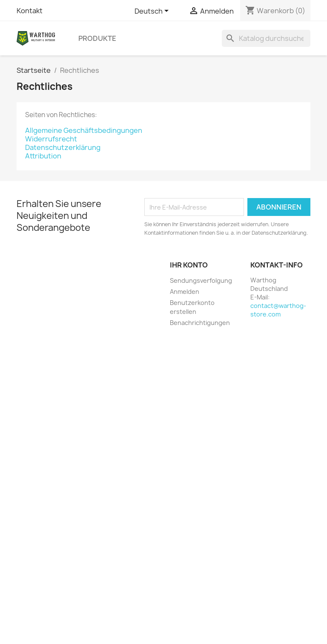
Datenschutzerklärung (63, 147)
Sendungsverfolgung (201, 280)
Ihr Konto (189, 265)
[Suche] (266, 38)
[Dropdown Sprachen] (153, 11)
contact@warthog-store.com (278, 310)
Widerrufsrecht (51, 139)
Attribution (43, 156)
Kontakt (30, 11)
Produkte (97, 38)
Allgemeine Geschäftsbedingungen (84, 130)
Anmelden (185, 292)
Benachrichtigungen (200, 323)
